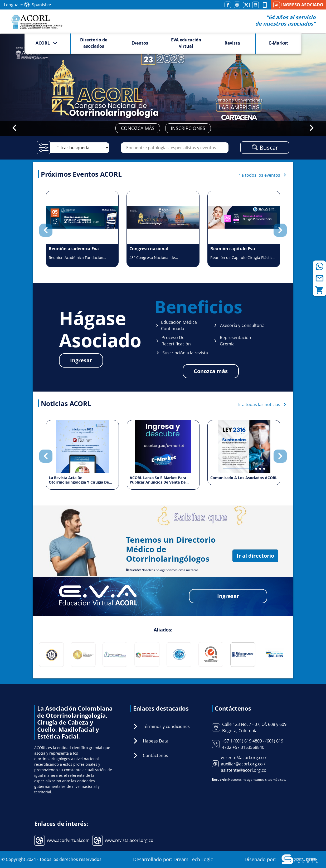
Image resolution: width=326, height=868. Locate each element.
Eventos (140, 43)
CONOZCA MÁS (138, 128)
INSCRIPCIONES (188, 128)
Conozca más (211, 371)
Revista (232, 43)
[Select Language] (41, 5)
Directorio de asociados (94, 43)
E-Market (279, 43)
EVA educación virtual (186, 43)
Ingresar (81, 360)
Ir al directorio (255, 556)
